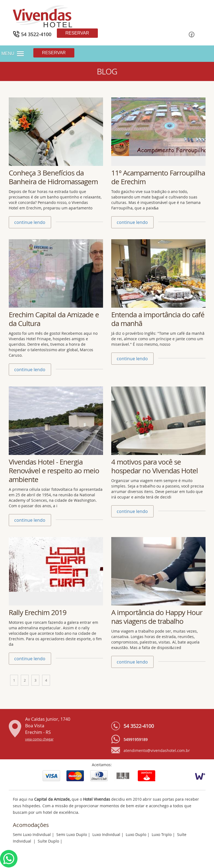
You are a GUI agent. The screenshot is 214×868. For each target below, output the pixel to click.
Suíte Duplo (48, 841)
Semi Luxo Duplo (72, 834)
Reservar (77, 33)
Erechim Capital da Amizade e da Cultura (54, 319)
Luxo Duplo (136, 834)
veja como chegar (39, 739)
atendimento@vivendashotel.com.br (157, 750)
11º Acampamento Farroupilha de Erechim (158, 177)
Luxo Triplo (162, 834)
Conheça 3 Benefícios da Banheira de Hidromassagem (53, 177)
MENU (8, 54)
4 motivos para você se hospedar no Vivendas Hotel (155, 466)
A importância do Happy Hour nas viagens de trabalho (157, 617)
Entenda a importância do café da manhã (158, 319)
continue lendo (30, 222)
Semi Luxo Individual (32, 834)
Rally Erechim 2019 (38, 612)
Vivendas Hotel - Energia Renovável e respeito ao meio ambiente (54, 471)
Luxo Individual (106, 834)
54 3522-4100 (139, 726)
